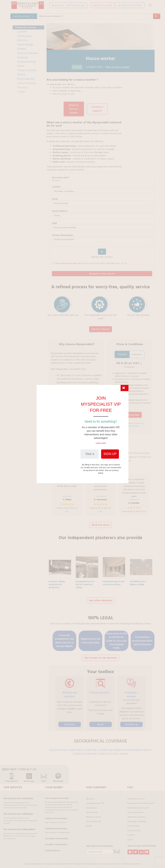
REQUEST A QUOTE (103, 5)
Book (101, 723)
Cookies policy (134, 829)
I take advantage (130, 416)
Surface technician (27, 83)
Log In (130, 838)
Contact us (131, 723)
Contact (56, 186)
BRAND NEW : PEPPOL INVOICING (68, 5)
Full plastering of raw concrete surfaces (113, 581)
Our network (92, 811)
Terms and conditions (137, 820)
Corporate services (25, 27)
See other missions (101, 599)
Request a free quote (102, 273)
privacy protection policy (94, 263)
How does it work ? (136, 797)
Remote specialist (26, 79)
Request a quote (94, 815)
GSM (54, 223)
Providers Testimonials (56, 843)
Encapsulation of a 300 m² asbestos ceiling (85, 581)
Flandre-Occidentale (85, 752)
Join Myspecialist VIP (95, 802)
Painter (21, 66)
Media (89, 824)
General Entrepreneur (28, 53)
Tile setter (22, 87)
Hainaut (124, 752)
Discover (70, 723)
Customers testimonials (57, 837)
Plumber (21, 75)
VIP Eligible (77, 67)
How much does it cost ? (138, 806)
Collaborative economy (56, 817)
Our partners (91, 806)
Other (21, 92)
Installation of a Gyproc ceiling (138, 581)
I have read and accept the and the (89, 263)
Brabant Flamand (123, 748)
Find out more (101, 524)
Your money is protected (57, 796)
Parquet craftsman (27, 70)
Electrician (22, 40)
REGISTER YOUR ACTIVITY (130, 5)
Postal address (60, 210)
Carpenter (22, 32)
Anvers (53, 748)
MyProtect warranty (137, 815)
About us (90, 797)
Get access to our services (100, 656)
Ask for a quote (101, 328)
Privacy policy (134, 824)
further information (63, 235)
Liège (72, 748)
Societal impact (52, 849)
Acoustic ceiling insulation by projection (57, 581)
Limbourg (91, 748)
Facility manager (25, 44)
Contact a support (97, 109)
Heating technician (27, 62)
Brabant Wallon (142, 748)
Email (55, 198)
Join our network (94, 820)
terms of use (121, 263)
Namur (80, 748)
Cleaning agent (25, 36)
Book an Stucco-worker (74, 109)
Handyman (23, 57)
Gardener (22, 49)
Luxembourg (105, 748)
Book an (118, 67)
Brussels (63, 748)
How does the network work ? (141, 802)
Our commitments (135, 811)
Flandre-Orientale (108, 752)
